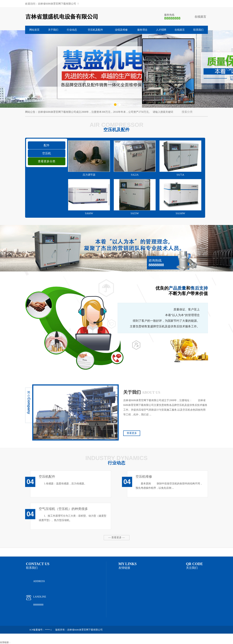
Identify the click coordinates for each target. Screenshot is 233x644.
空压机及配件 (95, 30)
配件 (47, 145)
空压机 (47, 153)
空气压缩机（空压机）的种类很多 (63, 509)
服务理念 (142, 30)
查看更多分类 (47, 161)
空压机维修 (144, 477)
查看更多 (132, 433)
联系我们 (198, 30)
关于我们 (53, 30)
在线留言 (200, 17)
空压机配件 (47, 477)
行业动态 (72, 30)
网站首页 (34, 30)
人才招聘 (161, 30)
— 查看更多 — (117, 538)
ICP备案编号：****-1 (41, 630)
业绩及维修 (121, 30)
